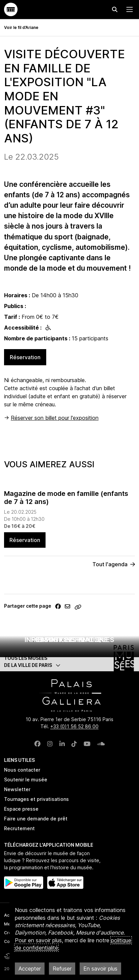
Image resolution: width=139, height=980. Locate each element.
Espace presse (21, 809)
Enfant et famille (69, 640)
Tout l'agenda (114, 564)
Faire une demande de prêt (36, 819)
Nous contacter (22, 770)
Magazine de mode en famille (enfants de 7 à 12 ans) (66, 498)
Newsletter (17, 789)
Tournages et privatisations (36, 799)
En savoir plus (100, 969)
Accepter (30, 969)
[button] (69, 662)
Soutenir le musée (26, 780)
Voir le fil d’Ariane (21, 27)
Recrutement (19, 828)
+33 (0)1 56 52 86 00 (74, 726)
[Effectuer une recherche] (115, 9)
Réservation (25, 357)
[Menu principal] (128, 9)
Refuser (62, 969)
